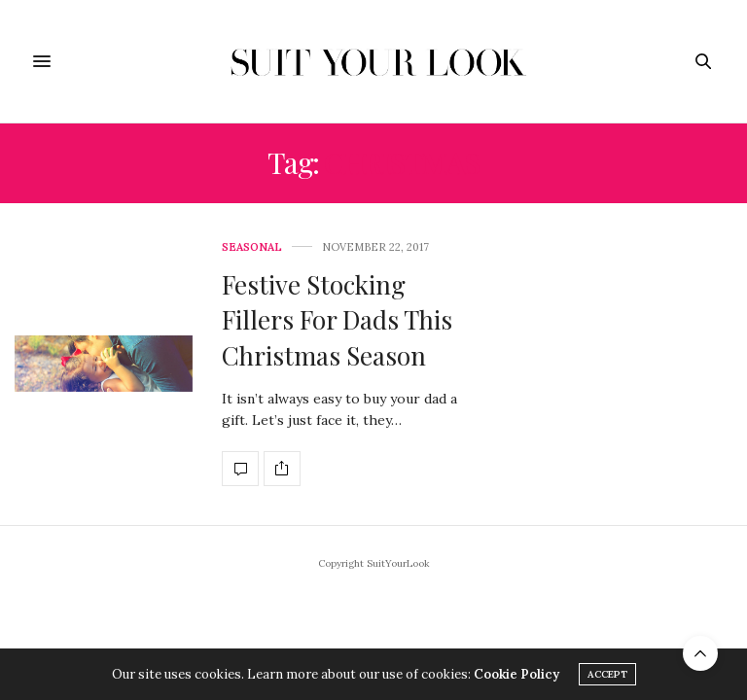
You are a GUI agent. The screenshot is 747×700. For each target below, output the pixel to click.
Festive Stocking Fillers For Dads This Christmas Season (337, 320)
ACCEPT (607, 674)
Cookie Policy (516, 674)
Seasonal (252, 247)
